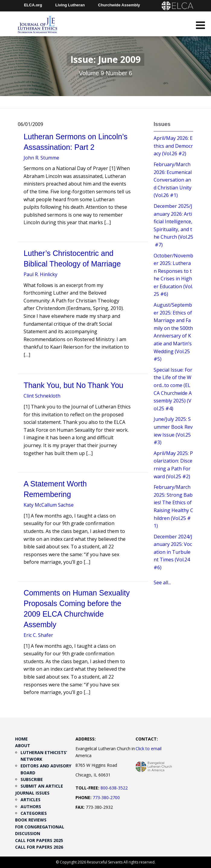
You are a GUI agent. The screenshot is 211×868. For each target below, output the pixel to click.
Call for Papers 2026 (39, 847)
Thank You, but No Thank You (73, 385)
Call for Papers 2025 (39, 840)
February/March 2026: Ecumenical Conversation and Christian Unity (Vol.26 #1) (173, 180)
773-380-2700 (106, 797)
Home (21, 739)
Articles (30, 800)
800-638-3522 (114, 788)
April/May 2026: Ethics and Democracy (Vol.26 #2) (173, 146)
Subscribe (32, 779)
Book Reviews (31, 820)
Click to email (149, 749)
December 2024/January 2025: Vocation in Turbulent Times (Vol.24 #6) (173, 552)
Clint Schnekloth (42, 396)
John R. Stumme (41, 158)
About (23, 745)
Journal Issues (32, 793)
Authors (31, 807)
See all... (162, 582)
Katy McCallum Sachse (49, 505)
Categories (34, 813)
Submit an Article (42, 786)
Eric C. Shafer (38, 635)
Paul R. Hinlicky (40, 274)
